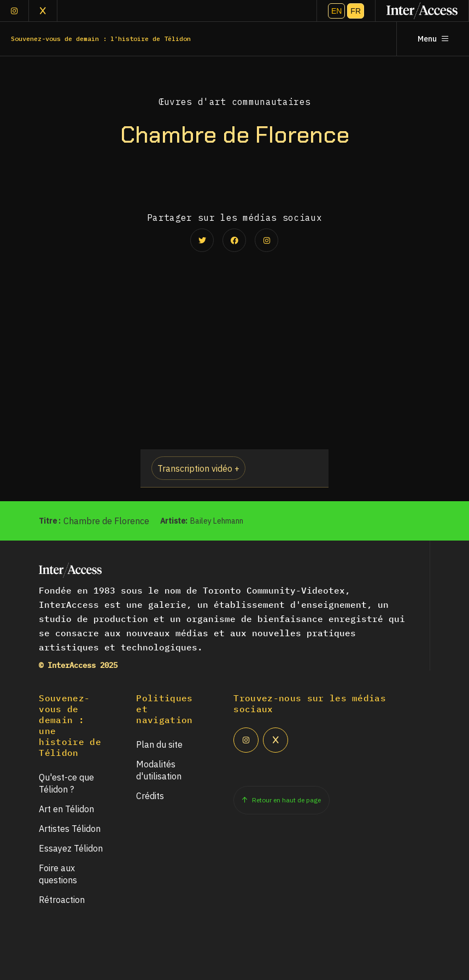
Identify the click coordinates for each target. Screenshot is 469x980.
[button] (234, 468)
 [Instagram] (14, 11)
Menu (433, 39)
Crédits (150, 796)
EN (336, 11)
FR (356, 11)
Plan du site (159, 744)
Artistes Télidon (70, 829)
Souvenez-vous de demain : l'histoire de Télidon (101, 39)
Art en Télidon (66, 809)
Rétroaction (62, 900)
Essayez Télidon (71, 848)
